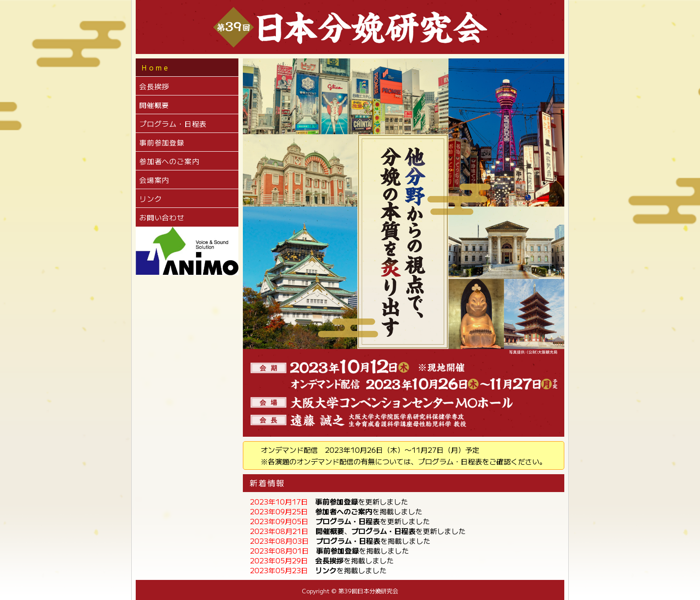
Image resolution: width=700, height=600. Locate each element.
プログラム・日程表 (173, 124)
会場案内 (154, 180)
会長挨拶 (154, 86)
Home (156, 67)
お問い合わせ (162, 217)
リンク (150, 199)
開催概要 (154, 105)
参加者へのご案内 (169, 161)
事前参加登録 (162, 142)
